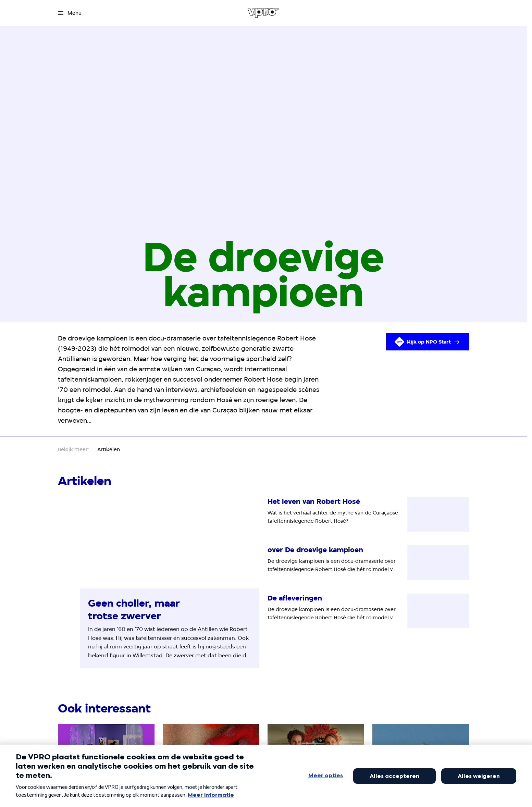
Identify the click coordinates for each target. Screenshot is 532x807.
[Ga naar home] (264, 13)
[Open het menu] (70, 13)
